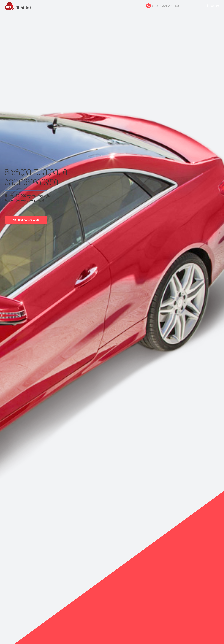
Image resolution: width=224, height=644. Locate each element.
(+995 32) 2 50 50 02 (168, 6)
